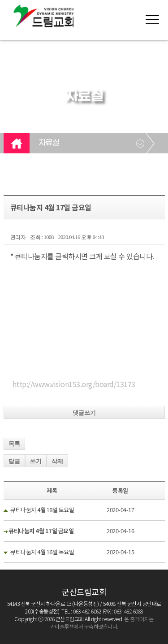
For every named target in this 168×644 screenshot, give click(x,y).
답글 (14, 461)
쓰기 (36, 461)
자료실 (49, 143)
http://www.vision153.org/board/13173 (74, 384)
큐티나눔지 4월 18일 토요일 (42, 510)
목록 (14, 444)
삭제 (57, 461)
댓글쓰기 (84, 413)
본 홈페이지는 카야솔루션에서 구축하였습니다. (102, 622)
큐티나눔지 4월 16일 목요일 (42, 552)
